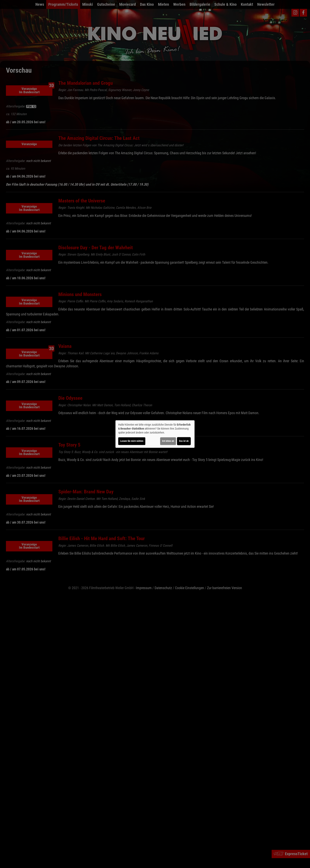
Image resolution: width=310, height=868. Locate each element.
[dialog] (155, 434)
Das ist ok (184, 441)
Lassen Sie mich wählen (132, 441)
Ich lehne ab (168, 441)
